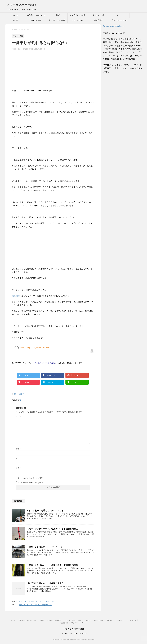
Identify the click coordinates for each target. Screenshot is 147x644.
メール (19, 458)
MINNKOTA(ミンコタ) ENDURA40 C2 (35, 348)
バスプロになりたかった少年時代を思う (45, 583)
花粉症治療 (98, 20)
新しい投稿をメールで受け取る (30, 483)
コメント (19, 416)
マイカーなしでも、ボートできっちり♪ (74, 634)
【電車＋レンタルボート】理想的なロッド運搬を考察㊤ (52, 565)
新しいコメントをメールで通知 (30, 478)
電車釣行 (16, 296)
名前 (18, 449)
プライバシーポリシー (119, 20)
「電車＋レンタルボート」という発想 (44, 547)
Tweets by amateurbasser (114, 26)
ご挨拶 (57, 15)
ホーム (16, 15)
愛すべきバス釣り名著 (57, 20)
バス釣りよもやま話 (78, 15)
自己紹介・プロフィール (36, 15)
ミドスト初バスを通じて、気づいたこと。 (46, 511)
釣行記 (16, 20)
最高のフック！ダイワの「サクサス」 (35, 605)
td (20, 400)
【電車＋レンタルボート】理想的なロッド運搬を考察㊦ (52, 529)
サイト (18, 468)
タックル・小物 (98, 15)
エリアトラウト (78, 20)
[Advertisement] (53, 71)
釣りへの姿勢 (36, 20)
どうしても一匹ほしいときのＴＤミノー (36, 601)
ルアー (119, 15)
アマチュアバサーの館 (21, 5)
